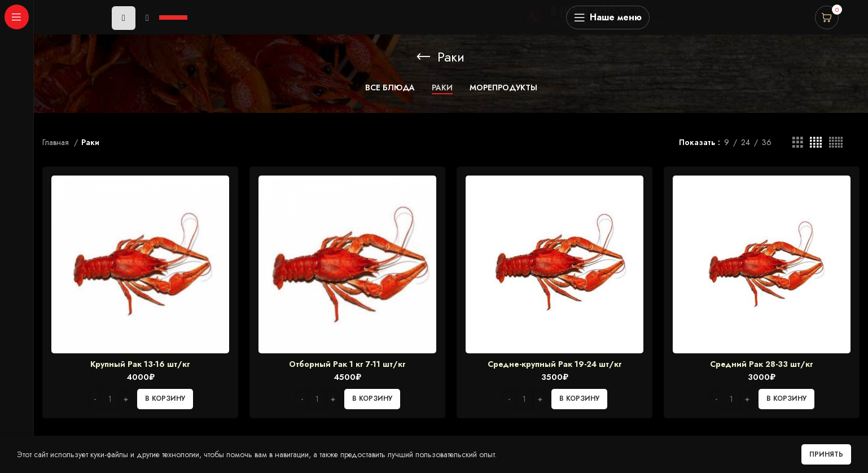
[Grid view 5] (836, 143)
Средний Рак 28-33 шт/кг (762, 364)
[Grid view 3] (798, 143)
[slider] (175, 16)
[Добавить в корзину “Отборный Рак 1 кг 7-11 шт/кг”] (372, 399)
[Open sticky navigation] (608, 17)
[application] (151, 17)
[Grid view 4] (816, 143)
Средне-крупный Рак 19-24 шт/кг (555, 364)
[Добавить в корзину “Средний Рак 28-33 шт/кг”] (786, 399)
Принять (826, 454)
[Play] (124, 18)
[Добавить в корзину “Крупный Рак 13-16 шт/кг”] (165, 399)
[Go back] (423, 57)
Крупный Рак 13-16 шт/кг (140, 364)
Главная (57, 142)
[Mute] (147, 18)
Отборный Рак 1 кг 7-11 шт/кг (347, 364)
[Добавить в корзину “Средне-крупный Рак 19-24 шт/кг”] (579, 399)
